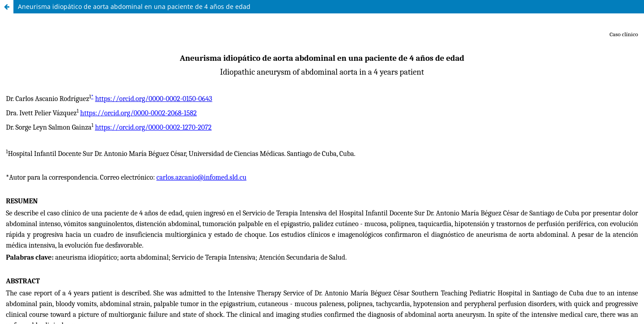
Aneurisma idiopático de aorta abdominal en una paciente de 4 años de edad (134, 6)
